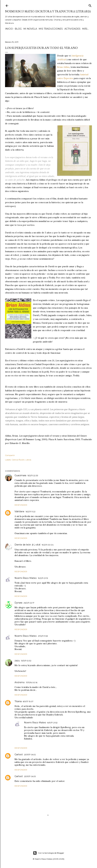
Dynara (18, 603)
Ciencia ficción (18, 460)
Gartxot (19, 754)
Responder (21, 505)
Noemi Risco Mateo (26, 578)
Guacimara (20, 475)
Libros (28, 460)
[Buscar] (90, 5)
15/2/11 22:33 (33, 476)
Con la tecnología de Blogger (49, 853)
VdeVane (19, 511)
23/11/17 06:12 (30, 755)
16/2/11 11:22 (30, 512)
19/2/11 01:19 (43, 578)
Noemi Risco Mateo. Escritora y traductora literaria (48, 11)
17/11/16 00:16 (32, 682)
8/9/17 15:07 (28, 701)
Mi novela (30, 29)
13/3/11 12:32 (26, 661)
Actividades (72, 29)
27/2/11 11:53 (43, 636)
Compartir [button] (10, 455)
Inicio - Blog (13, 29)
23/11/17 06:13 (30, 776)
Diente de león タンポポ (27, 545)
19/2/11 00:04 (48, 545)
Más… (85, 29)
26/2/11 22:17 (29, 603)
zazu (17, 661)
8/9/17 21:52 (52, 723)
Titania (18, 701)
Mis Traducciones (51, 29)
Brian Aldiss (63, 67)
